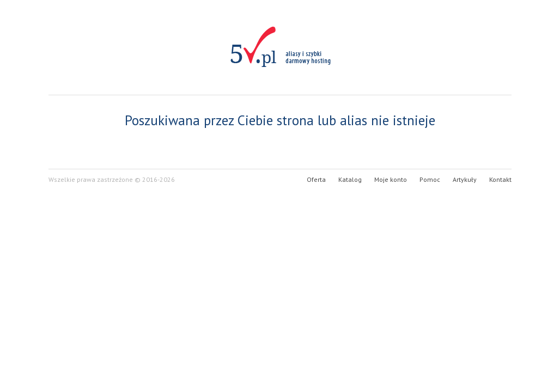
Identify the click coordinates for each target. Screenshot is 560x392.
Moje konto (391, 179)
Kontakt (500, 179)
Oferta (316, 179)
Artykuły (465, 179)
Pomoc (430, 179)
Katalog (350, 179)
